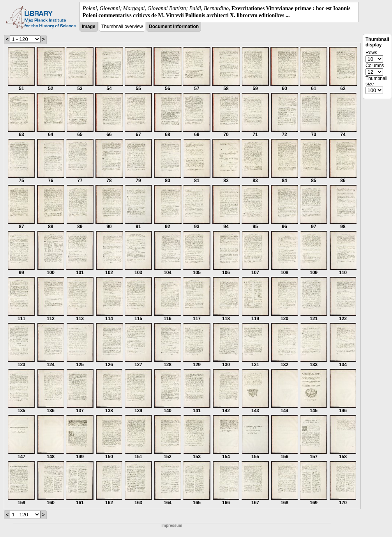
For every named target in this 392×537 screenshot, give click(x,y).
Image (89, 27)
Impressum (172, 525)
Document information (174, 27)
